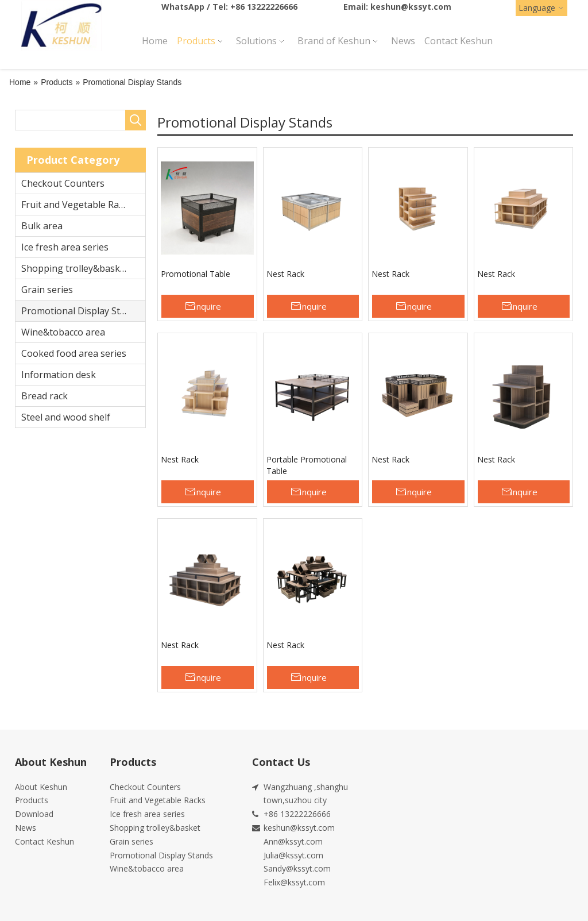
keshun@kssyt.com (411, 7)
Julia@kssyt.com (293, 855)
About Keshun (41, 787)
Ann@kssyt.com (293, 841)
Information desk (59, 375)
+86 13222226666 (264, 7)
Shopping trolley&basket (75, 268)
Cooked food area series (74, 353)
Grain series (47, 290)
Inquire (207, 306)
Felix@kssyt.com (294, 882)
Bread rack (45, 396)
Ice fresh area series (65, 247)
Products (32, 800)
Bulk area (42, 226)
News (26, 828)
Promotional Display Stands (81, 311)
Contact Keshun (45, 841)
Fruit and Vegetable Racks (77, 205)
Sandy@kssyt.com (297, 868)
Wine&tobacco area (63, 332)
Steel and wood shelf (66, 417)
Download (34, 814)
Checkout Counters (63, 183)
